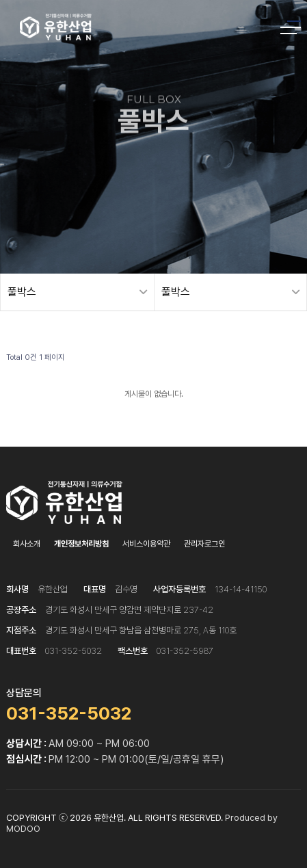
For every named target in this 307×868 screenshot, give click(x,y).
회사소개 (27, 544)
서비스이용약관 (146, 544)
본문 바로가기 (0, 0)
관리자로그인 (204, 544)
